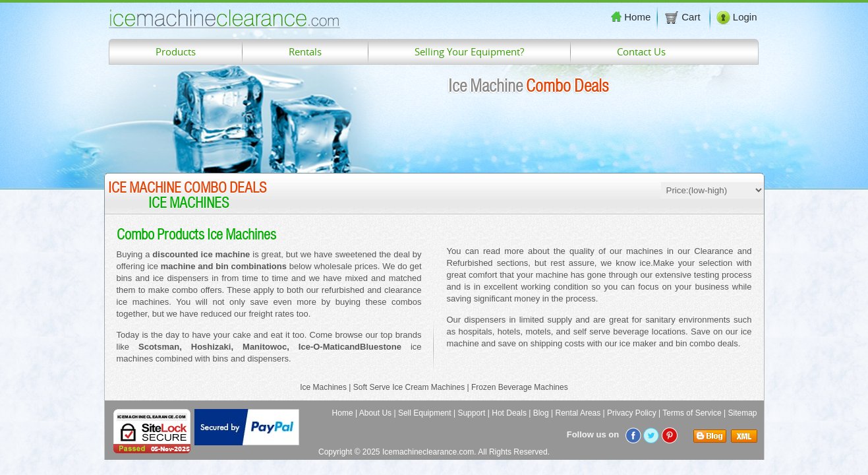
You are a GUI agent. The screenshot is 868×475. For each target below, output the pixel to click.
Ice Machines (323, 387)
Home (631, 17)
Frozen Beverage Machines (520, 387)
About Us (375, 413)
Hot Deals (509, 413)
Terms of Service (692, 413)
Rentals (305, 51)
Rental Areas (578, 413)
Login (737, 17)
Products (176, 51)
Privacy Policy (632, 413)
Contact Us (641, 51)
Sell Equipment (425, 413)
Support (471, 413)
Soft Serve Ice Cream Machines (409, 387)
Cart (683, 17)
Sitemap (742, 413)
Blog (541, 413)
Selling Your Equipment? (469, 51)
